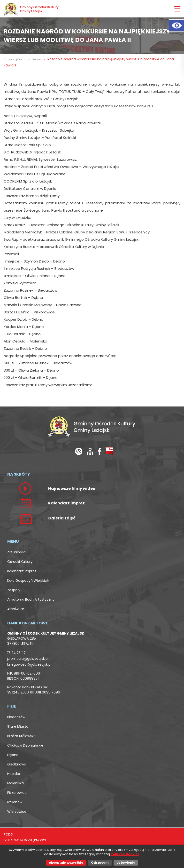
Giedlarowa (17, 764)
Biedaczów (16, 717)
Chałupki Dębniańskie (25, 745)
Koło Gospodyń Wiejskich (28, 581)
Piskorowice (17, 793)
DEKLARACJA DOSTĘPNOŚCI (25, 840)
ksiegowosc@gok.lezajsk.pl (29, 664)
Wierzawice (17, 812)
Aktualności (17, 552)
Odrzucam (100, 863)
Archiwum (16, 609)
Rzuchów (15, 802)
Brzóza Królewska (21, 736)
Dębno (37, 59)
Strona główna (15, 59)
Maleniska (15, 783)
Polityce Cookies (125, 854)
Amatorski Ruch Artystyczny (31, 599)
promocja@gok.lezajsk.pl (28, 659)
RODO (8, 834)
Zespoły (14, 590)
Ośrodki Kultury (20, 562)
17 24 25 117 (16, 653)
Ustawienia (126, 863)
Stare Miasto (18, 726)
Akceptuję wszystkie (66, 863)
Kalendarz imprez (22, 571)
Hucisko (14, 774)
